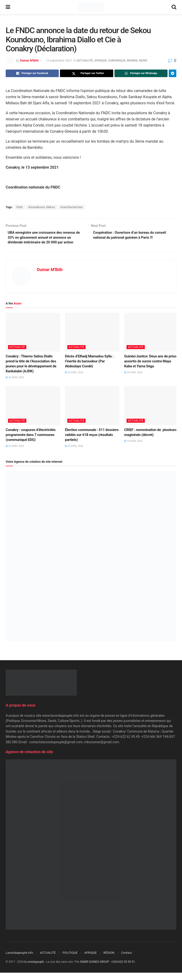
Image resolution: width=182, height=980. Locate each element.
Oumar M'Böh (29, 60)
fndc (20, 207)
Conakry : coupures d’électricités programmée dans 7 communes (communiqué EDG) (31, 442)
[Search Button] (174, 7)
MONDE (132, 60)
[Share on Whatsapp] (141, 73)
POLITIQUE (70, 960)
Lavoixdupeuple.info (19, 960)
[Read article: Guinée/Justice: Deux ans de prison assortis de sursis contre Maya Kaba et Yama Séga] (151, 339)
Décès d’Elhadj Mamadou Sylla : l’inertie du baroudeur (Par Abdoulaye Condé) (89, 369)
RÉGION (109, 960)
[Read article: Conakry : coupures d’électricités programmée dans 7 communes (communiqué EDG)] (33, 413)
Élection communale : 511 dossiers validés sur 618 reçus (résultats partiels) (92, 442)
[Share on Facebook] (32, 73)
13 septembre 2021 (59, 60)
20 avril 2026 (15, 385)
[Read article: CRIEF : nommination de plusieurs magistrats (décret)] (151, 413)
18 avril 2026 (133, 448)
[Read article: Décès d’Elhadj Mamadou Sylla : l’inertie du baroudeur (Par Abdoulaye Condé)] (92, 339)
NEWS (143, 60)
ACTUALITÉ (85, 60)
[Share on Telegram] (173, 73)
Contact (126, 960)
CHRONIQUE (117, 60)
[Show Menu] (8, 7)
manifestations (72, 207)
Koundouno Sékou (42, 207)
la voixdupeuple (34, 969)
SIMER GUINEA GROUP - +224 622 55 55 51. (108, 969)
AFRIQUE (101, 60)
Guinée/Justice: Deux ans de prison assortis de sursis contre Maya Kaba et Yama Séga (151, 369)
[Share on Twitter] (86, 73)
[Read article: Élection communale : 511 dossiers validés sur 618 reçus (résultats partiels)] (92, 413)
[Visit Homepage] (91, 7)
